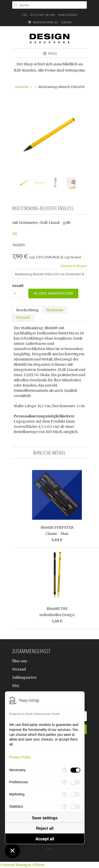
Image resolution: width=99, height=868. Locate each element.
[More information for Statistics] (64, 807)
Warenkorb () (43, 22)
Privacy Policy (20, 757)
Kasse (66, 22)
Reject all (45, 828)
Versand (23, 318)
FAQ (16, 686)
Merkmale (55, 310)
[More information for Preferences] (64, 782)
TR (15, 234)
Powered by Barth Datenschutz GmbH (34, 714)
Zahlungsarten (24, 678)
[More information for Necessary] (64, 770)
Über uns (20, 661)
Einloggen (68, 15)
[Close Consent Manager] (12, 851)
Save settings (45, 818)
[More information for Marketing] (64, 794)
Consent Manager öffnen (22, 865)
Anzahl (18, 286)
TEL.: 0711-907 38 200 (39, 15)
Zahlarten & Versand (74, 266)
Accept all (45, 839)
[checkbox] (75, 770)
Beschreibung (27, 310)
